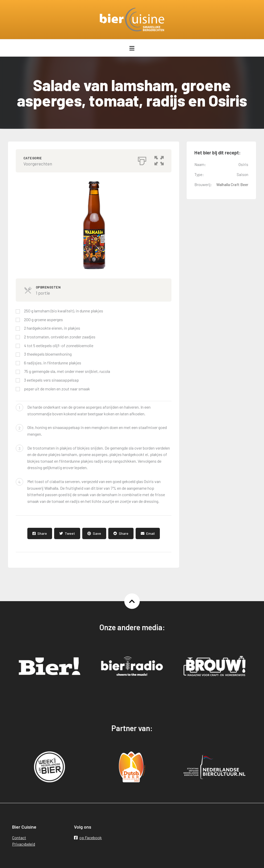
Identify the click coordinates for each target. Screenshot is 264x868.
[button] (159, 160)
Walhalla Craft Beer (232, 185)
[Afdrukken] (142, 160)
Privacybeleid (24, 844)
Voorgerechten (38, 164)
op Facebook (88, 838)
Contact (19, 838)
